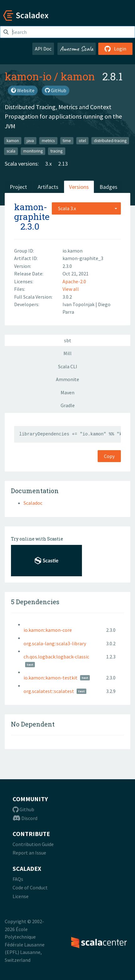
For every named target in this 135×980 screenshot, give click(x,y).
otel (82, 140)
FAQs (18, 879)
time (67, 140)
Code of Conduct (30, 887)
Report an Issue (29, 853)
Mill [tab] (67, 353)
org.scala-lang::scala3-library (55, 643)
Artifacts (48, 187)
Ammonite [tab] (67, 379)
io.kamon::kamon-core (48, 630)
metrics (48, 140)
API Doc (43, 49)
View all (71, 289)
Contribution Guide (33, 844)
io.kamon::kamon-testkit (51, 678)
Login (115, 49)
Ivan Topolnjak (79, 304)
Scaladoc (33, 503)
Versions (79, 187)
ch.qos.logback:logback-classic (56, 657)
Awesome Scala (77, 49)
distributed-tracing (110, 140)
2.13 (63, 164)
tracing (57, 151)
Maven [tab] (67, 392)
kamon (78, 76)
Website (23, 90)
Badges (108, 187)
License (21, 896)
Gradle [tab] (68, 405)
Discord (25, 818)
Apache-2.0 (74, 281)
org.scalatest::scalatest (49, 691)
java (30, 140)
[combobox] (86, 208)
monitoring (33, 151)
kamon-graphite (32, 212)
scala (11, 151)
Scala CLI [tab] (68, 366)
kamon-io (28, 76)
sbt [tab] (68, 340)
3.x (49, 164)
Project (18, 187)
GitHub (56, 90)
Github (23, 809)
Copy (109, 456)
